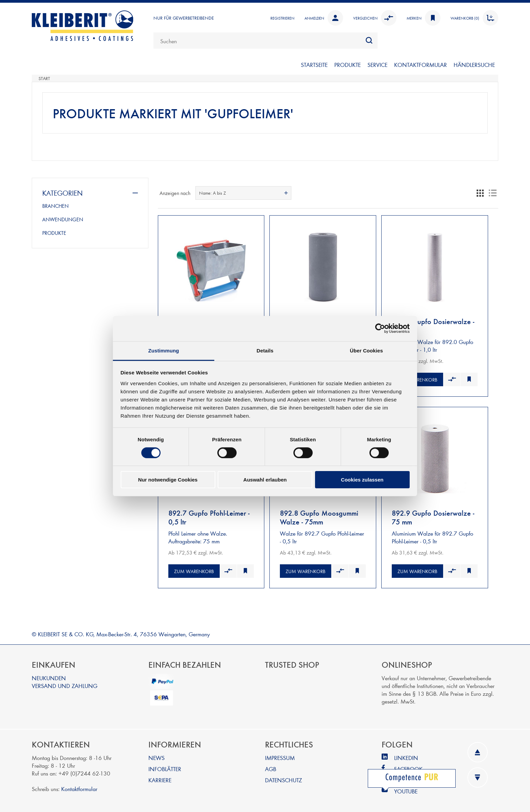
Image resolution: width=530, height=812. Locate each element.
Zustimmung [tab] (164, 350)
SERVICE (377, 64)
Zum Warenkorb (417, 378)
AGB (271, 766)
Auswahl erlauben (265, 480)
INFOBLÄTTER (165, 766)
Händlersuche (474, 64)
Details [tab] (265, 350)
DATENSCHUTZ (283, 777)
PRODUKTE (347, 64)
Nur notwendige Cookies (168, 480)
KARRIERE (160, 777)
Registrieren (282, 18)
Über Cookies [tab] (366, 350)
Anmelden (324, 18)
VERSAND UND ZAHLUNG (65, 682)
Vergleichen (375, 18)
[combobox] (266, 41)
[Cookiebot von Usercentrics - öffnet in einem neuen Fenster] (380, 328)
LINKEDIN (406, 754)
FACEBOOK (408, 766)
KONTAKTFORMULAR (420, 64)
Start (44, 78)
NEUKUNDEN (49, 675)
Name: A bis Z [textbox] (212, 193)
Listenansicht (492, 193)
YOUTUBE (406, 788)
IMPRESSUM (280, 754)
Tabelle (480, 193)
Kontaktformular (79, 785)
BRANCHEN (55, 206)
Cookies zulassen (362, 480)
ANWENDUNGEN (63, 219)
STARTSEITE (314, 64)
